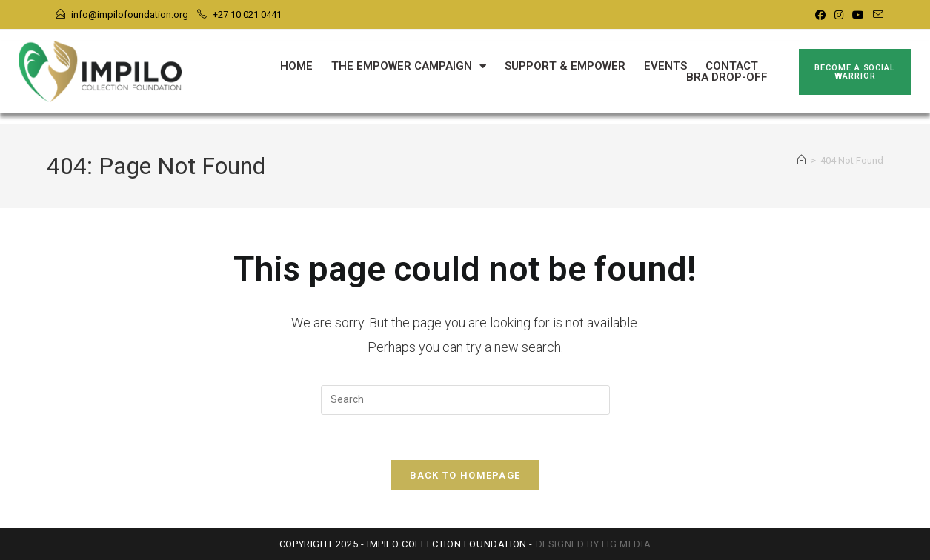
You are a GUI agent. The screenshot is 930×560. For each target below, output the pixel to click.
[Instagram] (839, 15)
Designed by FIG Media (594, 544)
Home (296, 66)
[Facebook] (820, 15)
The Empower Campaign (409, 66)
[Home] (801, 160)
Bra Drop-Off (727, 77)
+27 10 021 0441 (247, 14)
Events (665, 66)
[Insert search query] (465, 400)
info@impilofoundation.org (130, 14)
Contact (732, 66)
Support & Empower (565, 66)
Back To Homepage (465, 475)
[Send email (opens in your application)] (876, 15)
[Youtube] (858, 15)
